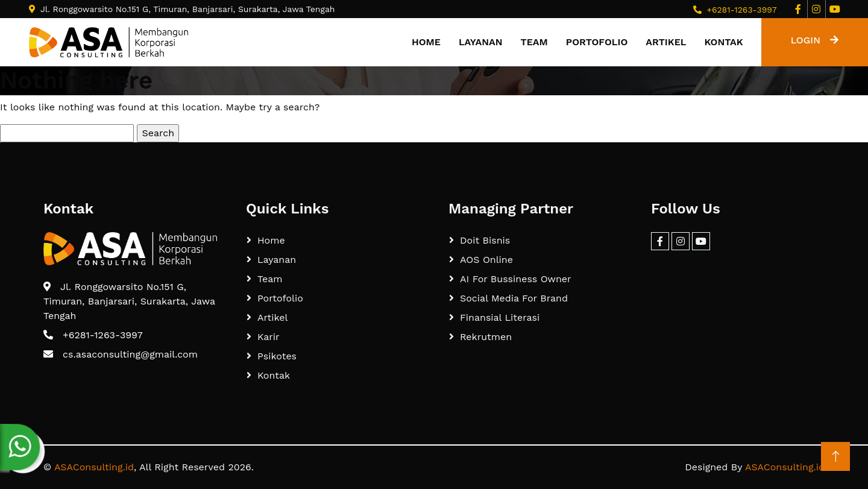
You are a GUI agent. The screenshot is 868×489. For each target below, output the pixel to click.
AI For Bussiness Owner (516, 279)
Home (426, 42)
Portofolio (597, 42)
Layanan (481, 42)
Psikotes (277, 356)
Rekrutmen (486, 337)
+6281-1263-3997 (741, 10)
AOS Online (486, 260)
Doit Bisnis (485, 240)
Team (534, 42)
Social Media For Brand (514, 298)
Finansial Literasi (500, 317)
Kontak (723, 42)
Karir (269, 337)
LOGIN (815, 40)
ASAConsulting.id (94, 467)
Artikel (666, 42)
